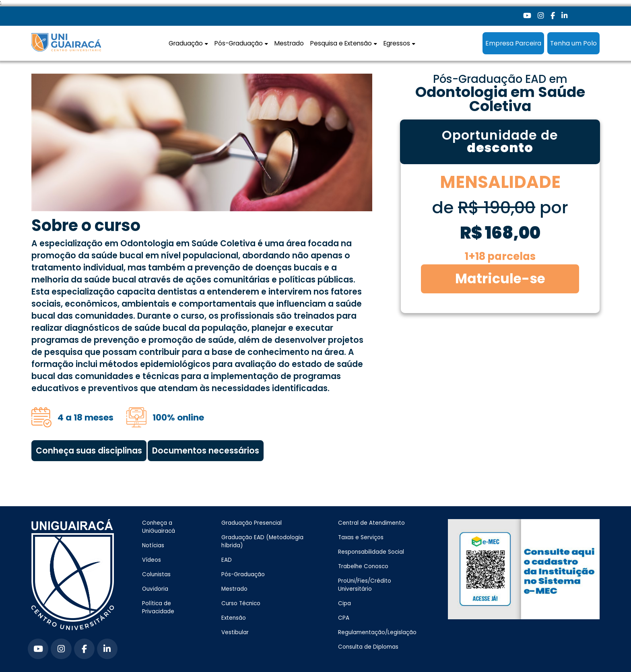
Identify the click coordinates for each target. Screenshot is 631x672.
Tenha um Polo (573, 43)
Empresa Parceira (513, 43)
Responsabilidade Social (371, 552)
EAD (227, 560)
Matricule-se (500, 279)
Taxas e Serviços (361, 537)
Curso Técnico (241, 603)
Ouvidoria (155, 589)
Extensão (234, 618)
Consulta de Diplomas (368, 647)
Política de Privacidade (158, 607)
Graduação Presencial (252, 523)
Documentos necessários (206, 451)
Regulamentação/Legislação (377, 632)
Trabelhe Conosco (363, 566)
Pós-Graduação (243, 574)
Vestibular (235, 632)
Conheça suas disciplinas (89, 451)
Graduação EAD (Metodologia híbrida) (262, 541)
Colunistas (156, 574)
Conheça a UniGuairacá (159, 527)
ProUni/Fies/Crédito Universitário (365, 585)
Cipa (344, 603)
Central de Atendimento (371, 523)
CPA (344, 618)
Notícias (153, 545)
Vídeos (152, 560)
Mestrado (289, 43)
